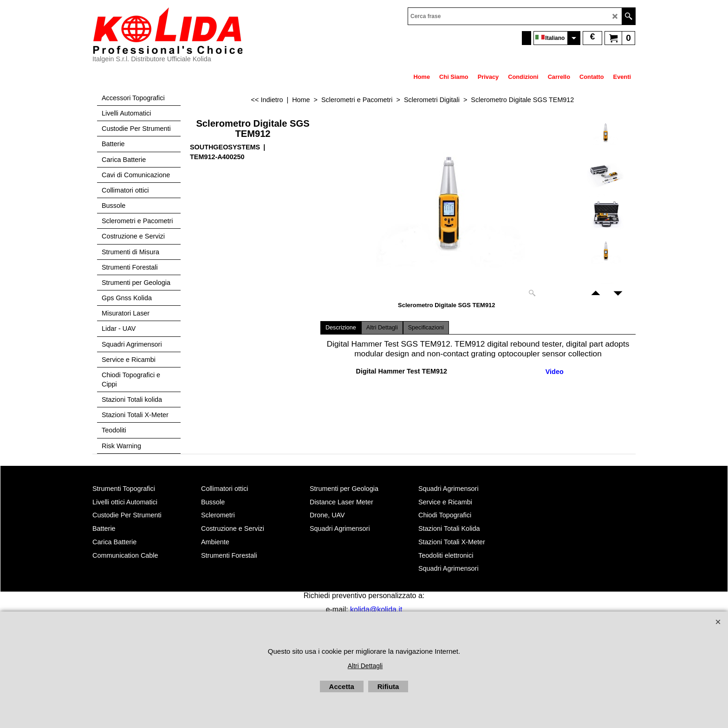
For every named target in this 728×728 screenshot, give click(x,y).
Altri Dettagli (382, 328)
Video (555, 372)
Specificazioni (426, 328)
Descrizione (341, 328)
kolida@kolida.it (376, 609)
